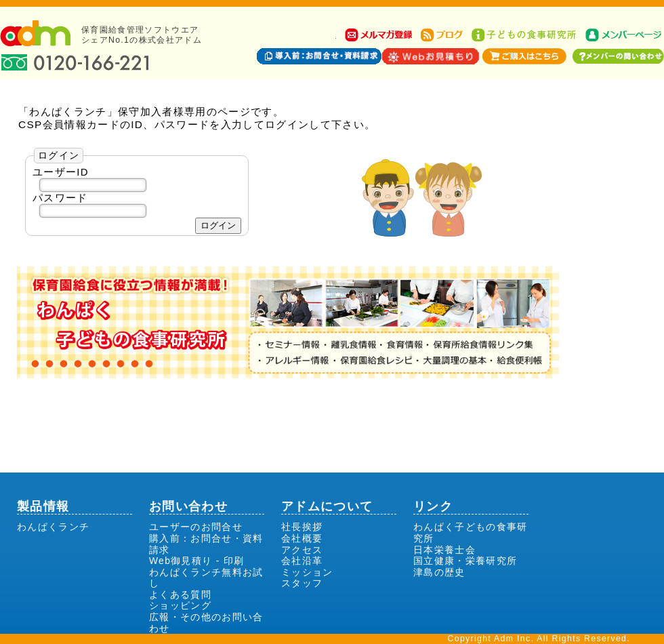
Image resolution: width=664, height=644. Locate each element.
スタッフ (302, 583)
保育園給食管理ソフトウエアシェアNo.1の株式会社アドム (142, 35)
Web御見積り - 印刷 (196, 561)
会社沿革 (302, 561)
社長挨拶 (302, 527)
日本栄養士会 (444, 550)
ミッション (307, 572)
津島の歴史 (439, 572)
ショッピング (180, 605)
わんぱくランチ (53, 527)
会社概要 (302, 538)
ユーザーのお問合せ (196, 527)
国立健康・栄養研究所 (465, 561)
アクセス (302, 550)
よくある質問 (180, 595)
